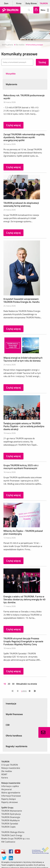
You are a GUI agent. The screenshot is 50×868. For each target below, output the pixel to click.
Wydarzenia (11, 84)
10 (5, 684)
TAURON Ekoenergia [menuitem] (11, 817)
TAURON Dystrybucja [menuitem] (11, 814)
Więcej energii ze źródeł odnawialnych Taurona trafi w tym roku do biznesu (23, 359)
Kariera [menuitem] (5, 778)
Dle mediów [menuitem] (7, 771)
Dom (6, 3)
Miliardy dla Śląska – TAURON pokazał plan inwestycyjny (23, 532)
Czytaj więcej (13, 125)
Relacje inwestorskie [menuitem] (11, 768)
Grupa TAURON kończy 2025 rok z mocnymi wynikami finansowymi (21, 467)
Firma (19, 3)
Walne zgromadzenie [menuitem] (11, 793)
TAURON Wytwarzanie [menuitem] (12, 811)
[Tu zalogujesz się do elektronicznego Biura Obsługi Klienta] (36, 10)
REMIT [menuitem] (4, 774)
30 (13, 684)
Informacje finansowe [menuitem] (11, 796)
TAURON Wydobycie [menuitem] (10, 820)
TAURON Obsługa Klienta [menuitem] (13, 832)
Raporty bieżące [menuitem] (9, 799)
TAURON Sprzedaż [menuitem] (10, 824)
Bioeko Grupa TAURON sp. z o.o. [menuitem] (16, 838)
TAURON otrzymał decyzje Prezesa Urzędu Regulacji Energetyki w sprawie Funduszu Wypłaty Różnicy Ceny (23, 641)
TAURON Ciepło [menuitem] (8, 827)
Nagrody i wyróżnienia (17, 746)
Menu (45, 10)
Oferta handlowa (14, 736)
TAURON (44, 3)
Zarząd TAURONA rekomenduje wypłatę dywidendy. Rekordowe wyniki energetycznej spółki (24, 137)
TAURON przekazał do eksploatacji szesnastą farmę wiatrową (21, 204)
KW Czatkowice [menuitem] (8, 842)
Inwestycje (11, 704)
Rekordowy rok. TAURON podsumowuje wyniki (24, 97)
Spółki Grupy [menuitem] (7, 807)
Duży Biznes (31, 3)
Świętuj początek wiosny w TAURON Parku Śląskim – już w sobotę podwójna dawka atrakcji (24, 426)
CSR (8, 725)
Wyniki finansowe (14, 714)
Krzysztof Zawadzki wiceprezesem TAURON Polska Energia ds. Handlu (22, 300)
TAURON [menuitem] (5, 762)
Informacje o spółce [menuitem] (10, 786)
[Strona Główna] (10, 10)
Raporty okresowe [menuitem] (10, 802)
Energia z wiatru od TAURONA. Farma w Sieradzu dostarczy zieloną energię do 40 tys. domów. (24, 599)
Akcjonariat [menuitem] (7, 789)
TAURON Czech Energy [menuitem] (12, 835)
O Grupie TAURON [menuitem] (10, 765)
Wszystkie (11, 74)
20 (9, 684)
